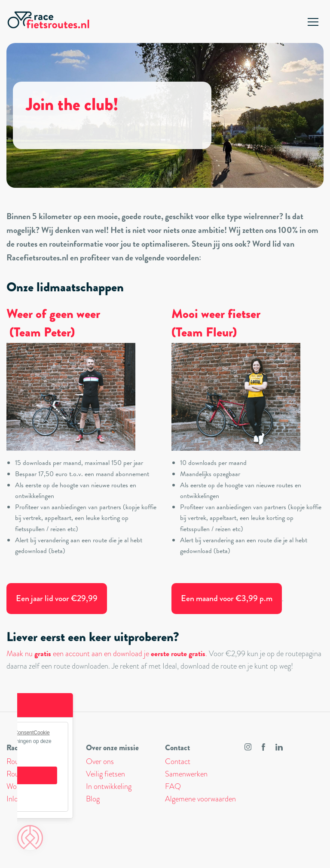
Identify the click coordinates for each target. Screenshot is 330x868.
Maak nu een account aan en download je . (107, 654)
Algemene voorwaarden (200, 799)
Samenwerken (186, 774)
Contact (178, 761)
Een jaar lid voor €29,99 (57, 598)
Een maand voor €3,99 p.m (227, 598)
